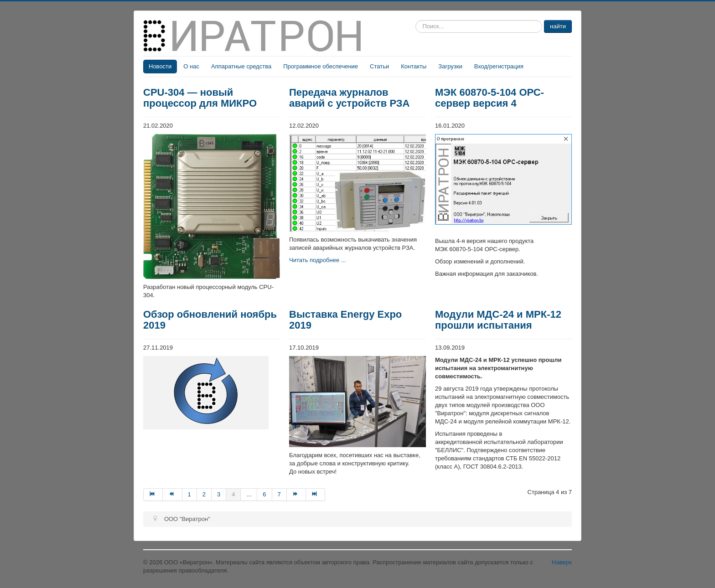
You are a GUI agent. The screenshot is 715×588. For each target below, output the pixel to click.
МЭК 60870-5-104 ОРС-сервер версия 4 (490, 98)
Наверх (562, 562)
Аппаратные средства (241, 66)
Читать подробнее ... (318, 260)
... (249, 494)
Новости (160, 66)
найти (558, 26)
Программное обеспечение (321, 66)
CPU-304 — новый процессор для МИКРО (200, 98)
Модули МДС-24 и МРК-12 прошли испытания (498, 320)
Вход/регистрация (499, 66)
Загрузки (450, 66)
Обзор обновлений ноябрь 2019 (210, 320)
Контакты (414, 66)
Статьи (379, 66)
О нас (191, 66)
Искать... (416, 20)
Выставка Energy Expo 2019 (345, 320)
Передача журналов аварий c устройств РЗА (349, 98)
